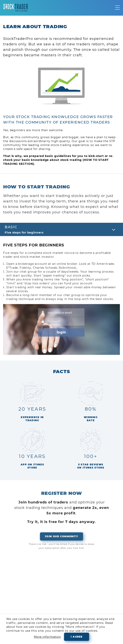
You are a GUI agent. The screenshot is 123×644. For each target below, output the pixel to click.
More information (47, 637)
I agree (77, 637)
